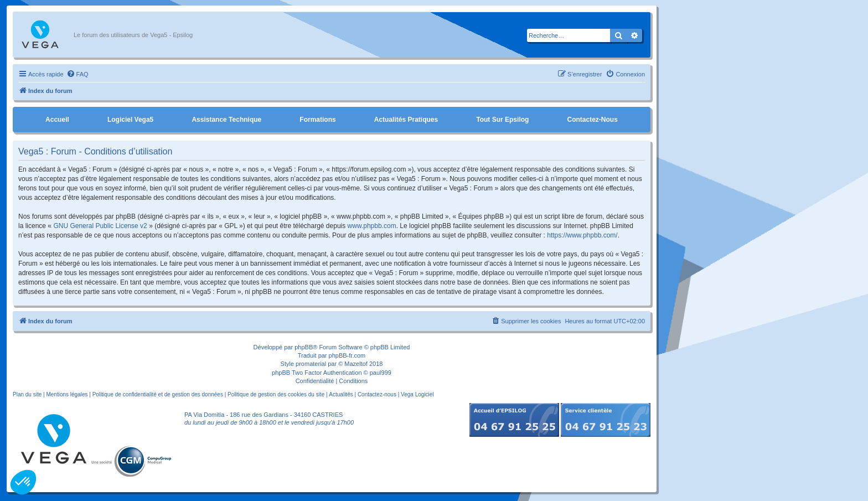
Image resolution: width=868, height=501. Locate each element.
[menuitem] (77, 74)
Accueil (57, 120)
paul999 (381, 373)
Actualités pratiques (406, 120)
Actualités (341, 394)
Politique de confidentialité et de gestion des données (158, 394)
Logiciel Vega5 (130, 120)
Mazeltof (356, 364)
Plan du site (27, 394)
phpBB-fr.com (347, 355)
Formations (317, 120)
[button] (23, 482)
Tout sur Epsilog (502, 120)
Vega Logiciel (417, 394)
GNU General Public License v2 (100, 226)
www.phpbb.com (372, 226)
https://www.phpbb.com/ (582, 235)
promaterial (311, 364)
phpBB (304, 347)
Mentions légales (67, 394)
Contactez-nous (592, 120)
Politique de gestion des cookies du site (276, 394)
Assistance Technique (226, 120)
